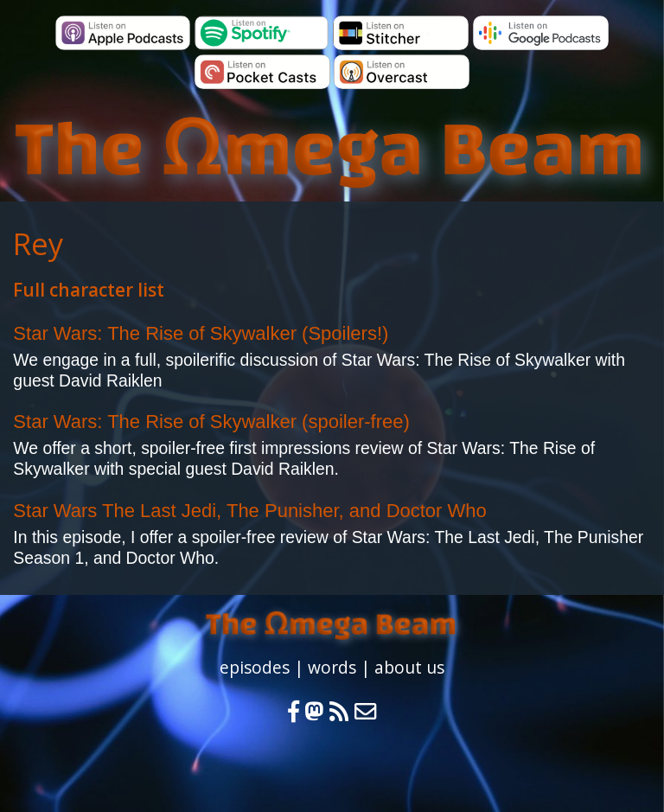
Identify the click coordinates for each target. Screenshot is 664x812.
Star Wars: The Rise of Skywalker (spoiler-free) (211, 422)
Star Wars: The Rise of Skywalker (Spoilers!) (201, 333)
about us (409, 667)
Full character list (89, 290)
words (332, 667)
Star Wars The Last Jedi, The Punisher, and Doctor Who (249, 511)
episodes (255, 667)
